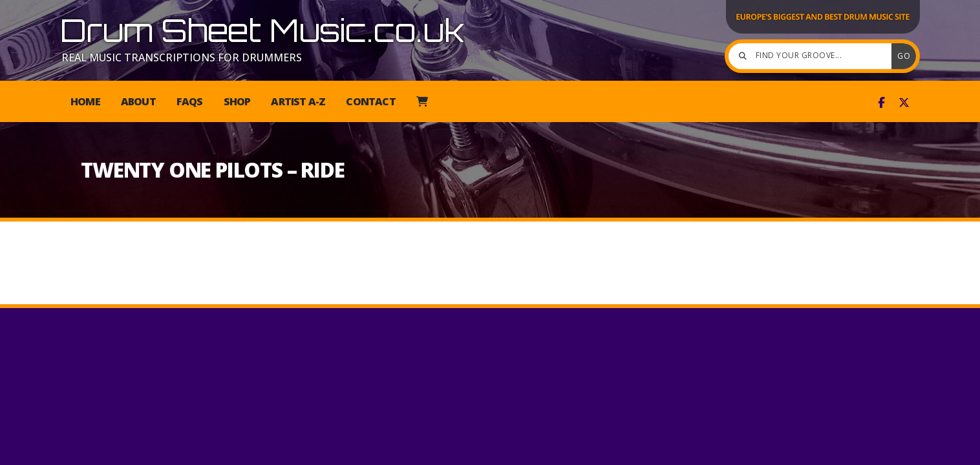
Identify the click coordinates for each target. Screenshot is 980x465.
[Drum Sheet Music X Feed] (904, 103)
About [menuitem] (138, 101)
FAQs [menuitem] (190, 101)
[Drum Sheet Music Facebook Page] (881, 103)
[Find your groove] (813, 56)
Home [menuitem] (85, 101)
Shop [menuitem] (237, 101)
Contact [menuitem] (370, 101)
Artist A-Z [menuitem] (298, 101)
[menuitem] (422, 101)
